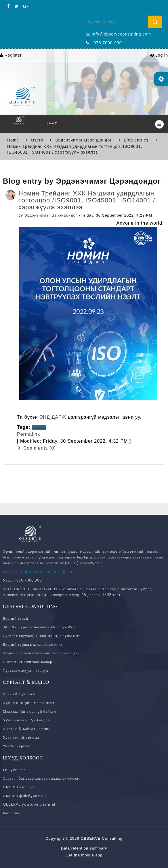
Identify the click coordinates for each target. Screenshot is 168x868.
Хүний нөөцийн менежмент (29, 703)
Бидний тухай (16, 618)
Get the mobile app (84, 855)
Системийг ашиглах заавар (27, 662)
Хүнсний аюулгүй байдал (26, 720)
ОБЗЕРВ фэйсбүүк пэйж (25, 796)
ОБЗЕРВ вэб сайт (19, 787)
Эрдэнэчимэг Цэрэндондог (51, 215)
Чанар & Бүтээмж (19, 694)
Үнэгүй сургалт (17, 746)
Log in (162, 55)
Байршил (11, 813)
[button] (90, 448)
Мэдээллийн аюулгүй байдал (29, 711)
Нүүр (52, 124)
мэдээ (39, 428)
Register (13, 55)
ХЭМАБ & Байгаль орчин (26, 729)
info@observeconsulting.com (121, 34)
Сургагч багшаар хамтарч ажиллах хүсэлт (42, 778)
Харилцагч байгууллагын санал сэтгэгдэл (41, 653)
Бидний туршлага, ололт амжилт (33, 644)
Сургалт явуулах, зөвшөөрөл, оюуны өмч (42, 636)
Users (37, 140)
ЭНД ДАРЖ (53, 417)
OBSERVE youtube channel (29, 804)
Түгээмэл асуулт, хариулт (26, 670)
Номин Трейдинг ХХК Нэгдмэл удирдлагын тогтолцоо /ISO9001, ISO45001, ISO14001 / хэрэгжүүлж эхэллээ (87, 200)
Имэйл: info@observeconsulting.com (39, 571)
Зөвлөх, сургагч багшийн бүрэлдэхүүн (39, 627)
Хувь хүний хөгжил (21, 737)
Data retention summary (84, 848)
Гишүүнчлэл (14, 770)
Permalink (28, 434)
